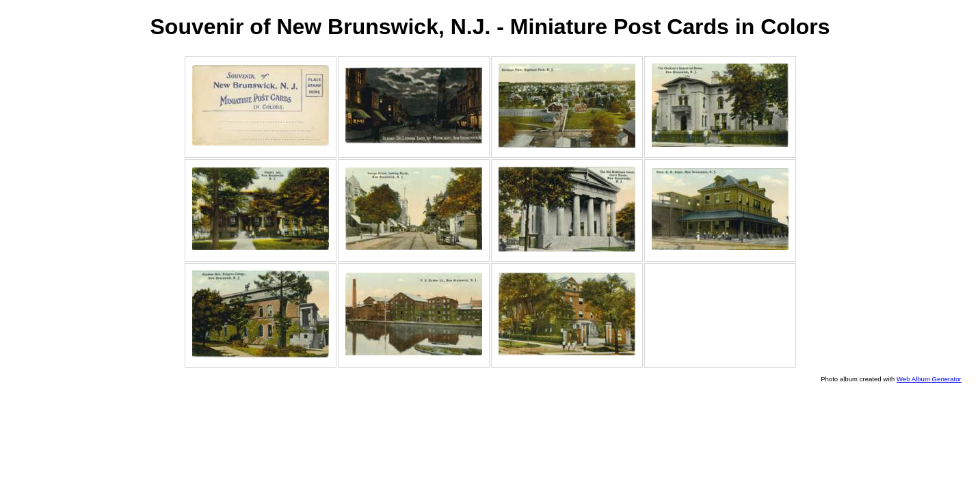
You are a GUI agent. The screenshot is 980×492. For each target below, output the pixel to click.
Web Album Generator (929, 379)
